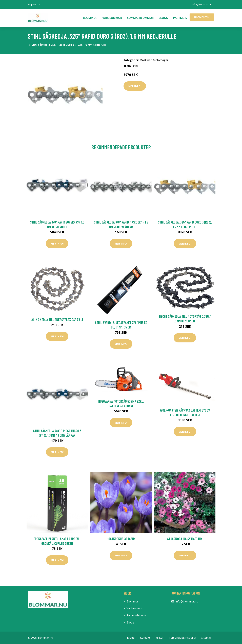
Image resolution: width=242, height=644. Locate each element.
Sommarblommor (140, 18)
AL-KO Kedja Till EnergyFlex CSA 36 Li (57, 319)
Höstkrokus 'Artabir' (121, 539)
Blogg (163, 18)
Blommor (90, 18)
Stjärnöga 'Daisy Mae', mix (185, 539)
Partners (180, 18)
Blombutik (202, 17)
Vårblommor (112, 18)
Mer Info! (135, 86)
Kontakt (145, 638)
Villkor (159, 638)
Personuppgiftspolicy (182, 638)
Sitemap (206, 638)
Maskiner (146, 60)
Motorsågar (161, 60)
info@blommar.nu (202, 4)
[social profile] (40, 5)
